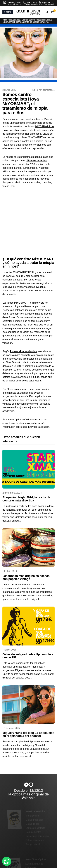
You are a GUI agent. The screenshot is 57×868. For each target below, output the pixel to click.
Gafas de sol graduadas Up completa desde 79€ (28, 656)
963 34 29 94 (32, 3)
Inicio (5, 20)
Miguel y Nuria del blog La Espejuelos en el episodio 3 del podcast (28, 734)
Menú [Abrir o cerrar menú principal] (8, 12)
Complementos (33, 832)
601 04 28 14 (47, 3)
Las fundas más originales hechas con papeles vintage (26, 577)
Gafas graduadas (35, 820)
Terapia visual (33, 844)
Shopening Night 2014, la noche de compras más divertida (26, 499)
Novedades (15, 20)
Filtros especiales (35, 840)
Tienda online (33, 816)
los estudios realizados (24, 351)
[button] (7, 861)
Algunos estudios (37, 161)
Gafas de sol (32, 824)
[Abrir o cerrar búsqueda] (47, 12)
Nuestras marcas (34, 864)
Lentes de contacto (35, 828)
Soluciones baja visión (37, 836)
